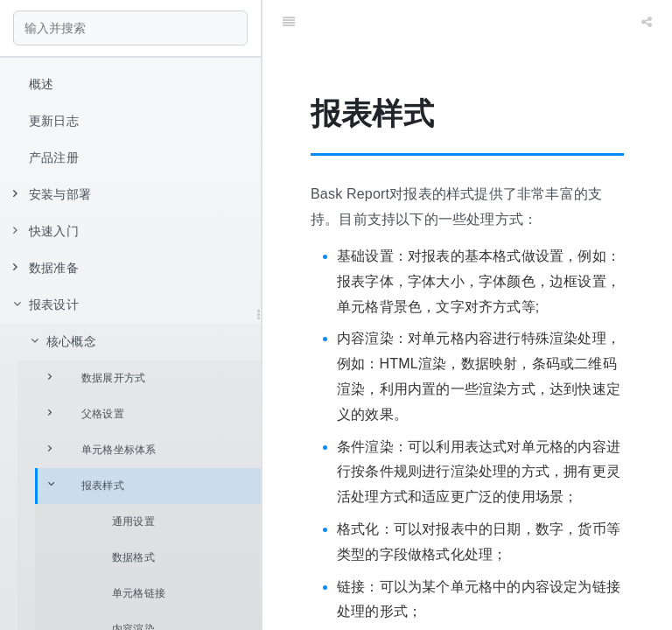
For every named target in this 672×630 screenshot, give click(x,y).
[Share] (647, 22)
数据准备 (46, 268)
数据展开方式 (97, 378)
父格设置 (86, 413)
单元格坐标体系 (102, 449)
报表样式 (86, 485)
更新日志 (54, 121)
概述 (41, 84)
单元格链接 (139, 593)
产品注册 (54, 157)
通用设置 (133, 521)
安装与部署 (52, 194)
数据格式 (133, 557)
